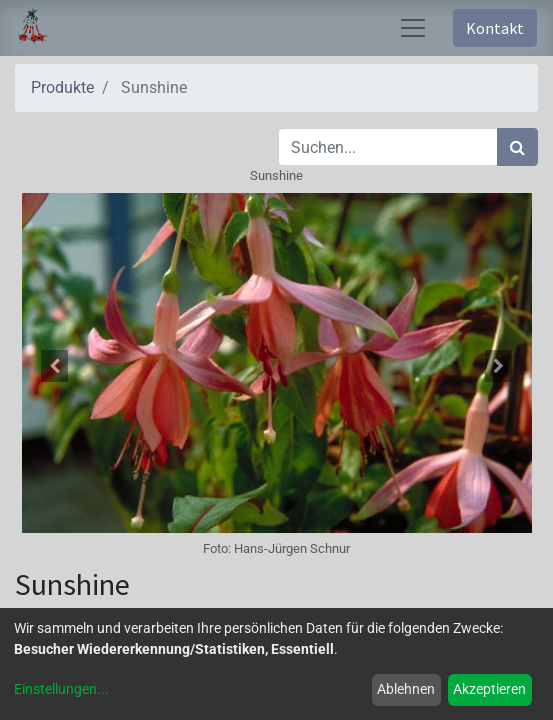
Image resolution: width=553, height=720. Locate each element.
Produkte (62, 87)
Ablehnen (406, 689)
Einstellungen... (61, 689)
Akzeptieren (489, 689)
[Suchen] (517, 147)
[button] (54, 366)
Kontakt (495, 28)
